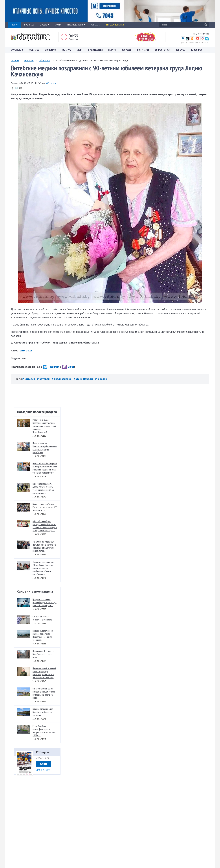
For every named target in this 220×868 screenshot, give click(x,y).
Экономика (51, 50)
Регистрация (204, 34)
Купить (44, 764)
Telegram (51, 367)
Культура (66, 50)
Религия (112, 50)
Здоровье (127, 50)
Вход (195, 34)
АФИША (58, 25)
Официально (17, 50)
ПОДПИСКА (29, 25)
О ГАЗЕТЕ (45, 25)
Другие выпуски (43, 770)
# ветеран (44, 379)
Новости (29, 60)
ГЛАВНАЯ (15, 25)
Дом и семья (143, 50)
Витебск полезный (115, 25)
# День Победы (84, 379)
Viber (68, 367)
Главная (15, 60)
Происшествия (95, 50)
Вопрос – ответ (162, 50)
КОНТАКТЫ (96, 25)
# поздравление (62, 379)
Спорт (80, 50)
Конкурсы (181, 50)
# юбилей (101, 379)
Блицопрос (197, 50)
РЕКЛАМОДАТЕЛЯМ (76, 25)
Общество (34, 50)
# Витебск (29, 379)
